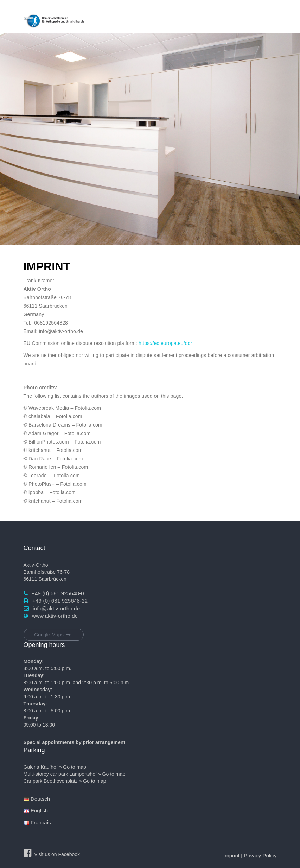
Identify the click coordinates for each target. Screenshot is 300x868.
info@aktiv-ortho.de (56, 608)
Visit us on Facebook (57, 854)
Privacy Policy (260, 856)
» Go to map (73, 767)
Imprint (231, 856)
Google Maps (53, 635)
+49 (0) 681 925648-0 (58, 593)
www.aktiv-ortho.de (55, 616)
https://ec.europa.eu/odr (165, 343)
